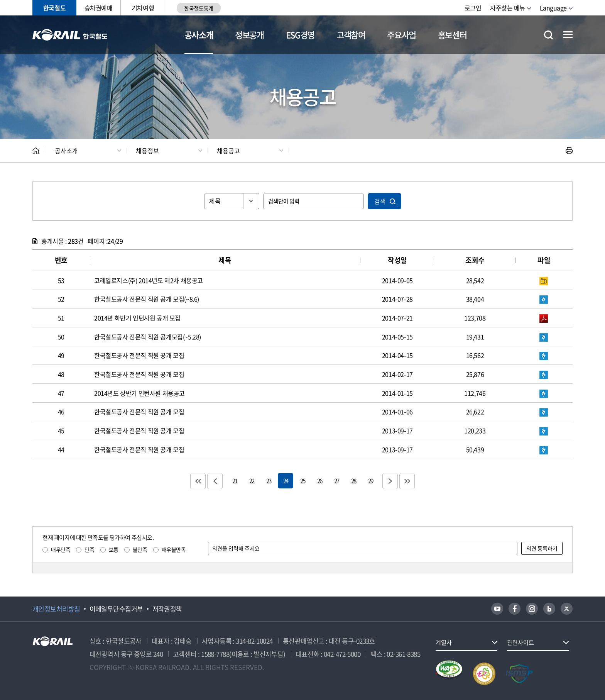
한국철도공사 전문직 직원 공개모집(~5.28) (148, 337)
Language (553, 8)
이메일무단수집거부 (116, 609)
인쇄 (569, 151)
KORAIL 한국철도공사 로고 (70, 35)
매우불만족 (174, 549)
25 (302, 481)
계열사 (444, 642)
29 (370, 481)
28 (353, 481)
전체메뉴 (568, 35)
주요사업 (401, 35)
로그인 (473, 8)
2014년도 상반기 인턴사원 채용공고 (139, 393)
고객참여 (351, 35)
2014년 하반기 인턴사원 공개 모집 (137, 318)
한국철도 (54, 8)
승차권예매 (99, 8)
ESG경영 (300, 35)
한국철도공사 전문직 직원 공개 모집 (139, 355)
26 (319, 481)
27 (336, 481)
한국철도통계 (199, 8)
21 (235, 481)
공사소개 (199, 35)
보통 (114, 549)
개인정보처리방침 (56, 609)
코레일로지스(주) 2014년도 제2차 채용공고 (149, 280)
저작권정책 (167, 609)
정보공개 (249, 35)
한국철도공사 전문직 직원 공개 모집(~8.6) (147, 299)
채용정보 (147, 151)
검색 (380, 201)
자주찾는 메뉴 (508, 8)
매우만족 (61, 549)
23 (269, 481)
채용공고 (228, 151)
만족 (89, 549)
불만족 (140, 549)
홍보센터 (452, 35)
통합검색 (548, 35)
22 (252, 481)
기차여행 (143, 8)
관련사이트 (521, 642)
